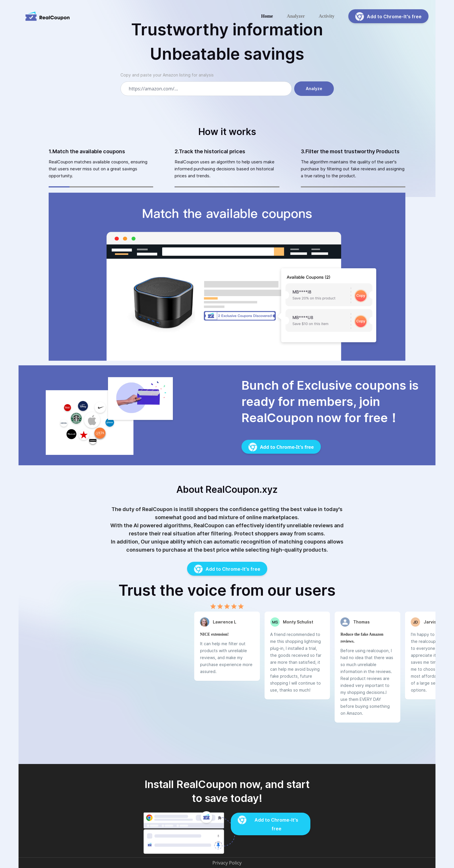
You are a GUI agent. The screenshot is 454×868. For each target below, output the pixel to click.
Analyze (314, 89)
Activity (327, 16)
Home (267, 16)
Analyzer (296, 16)
